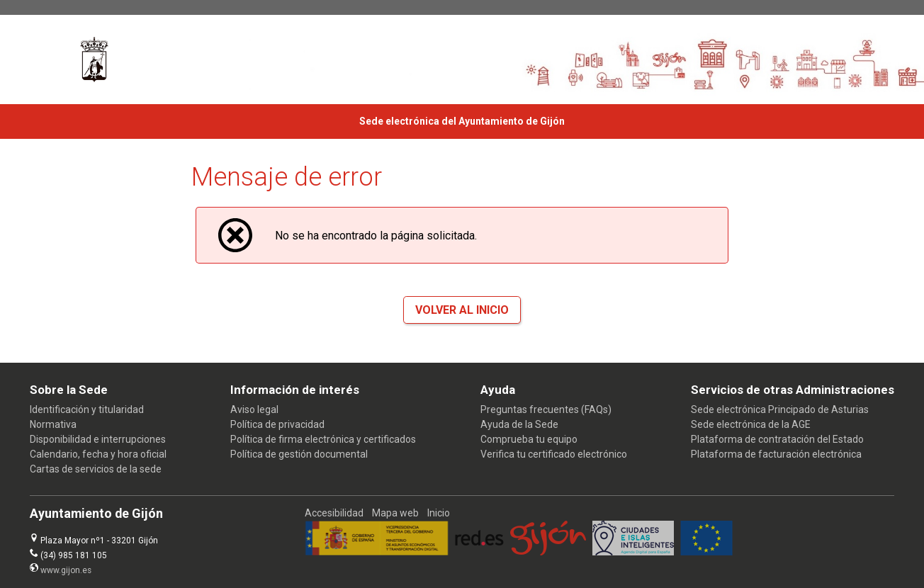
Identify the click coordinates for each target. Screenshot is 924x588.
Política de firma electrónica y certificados (323, 439)
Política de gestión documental (299, 454)
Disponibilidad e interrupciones (98, 439)
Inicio (439, 513)
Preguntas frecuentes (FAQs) (546, 409)
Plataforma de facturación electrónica (776, 454)
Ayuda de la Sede (519, 424)
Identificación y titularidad (87, 409)
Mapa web (395, 513)
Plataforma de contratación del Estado (777, 439)
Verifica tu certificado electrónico (554, 454)
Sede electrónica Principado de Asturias (780, 409)
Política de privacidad (277, 424)
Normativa (53, 424)
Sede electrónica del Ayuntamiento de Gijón (462, 121)
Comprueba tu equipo (529, 439)
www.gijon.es (66, 570)
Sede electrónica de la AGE (751, 424)
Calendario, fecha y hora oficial (98, 454)
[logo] (94, 60)
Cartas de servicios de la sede (96, 469)
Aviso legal (254, 409)
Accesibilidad (334, 513)
